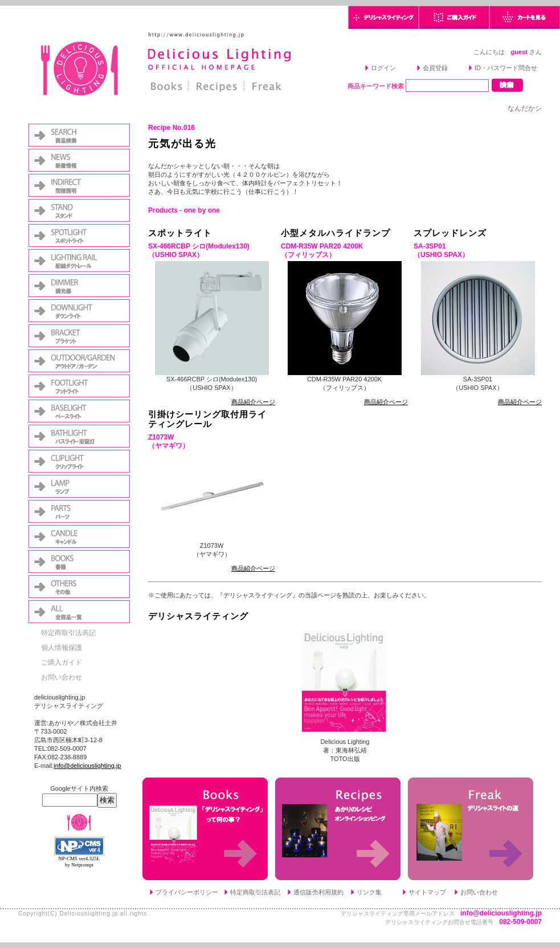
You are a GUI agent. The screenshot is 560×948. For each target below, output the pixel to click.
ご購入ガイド (62, 662)
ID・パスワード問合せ (506, 68)
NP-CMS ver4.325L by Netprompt (79, 862)
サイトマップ (427, 892)
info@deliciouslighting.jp (87, 766)
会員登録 (435, 68)
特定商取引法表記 (68, 633)
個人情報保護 (62, 648)
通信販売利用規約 (318, 892)
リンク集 (369, 892)
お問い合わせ (62, 677)
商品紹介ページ (253, 402)
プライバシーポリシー (187, 892)
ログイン (383, 68)
